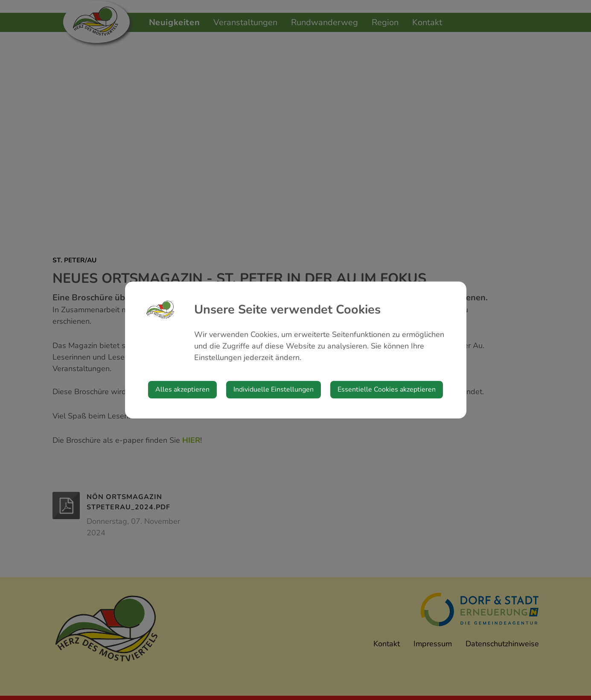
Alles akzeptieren (182, 389)
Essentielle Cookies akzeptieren (387, 389)
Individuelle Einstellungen (274, 389)
